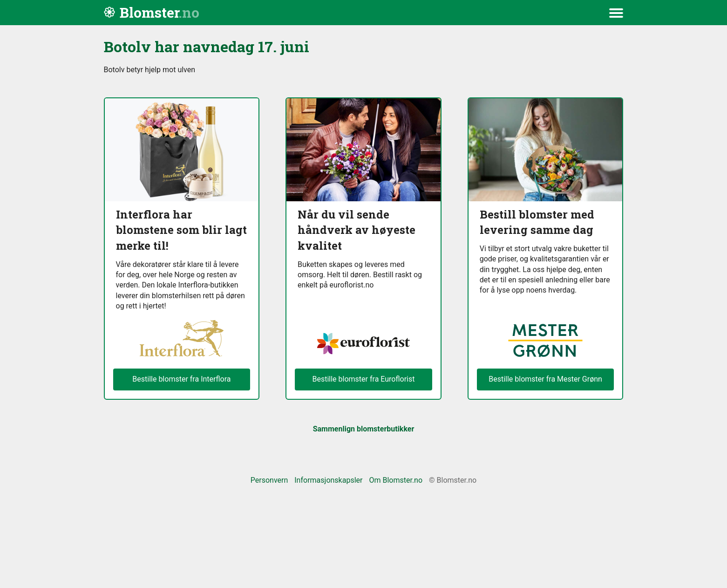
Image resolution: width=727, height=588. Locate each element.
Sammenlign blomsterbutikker (364, 429)
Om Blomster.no (396, 480)
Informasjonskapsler (328, 480)
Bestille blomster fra (545, 379)
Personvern (269, 480)
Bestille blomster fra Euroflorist (363, 379)
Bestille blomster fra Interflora (181, 379)
